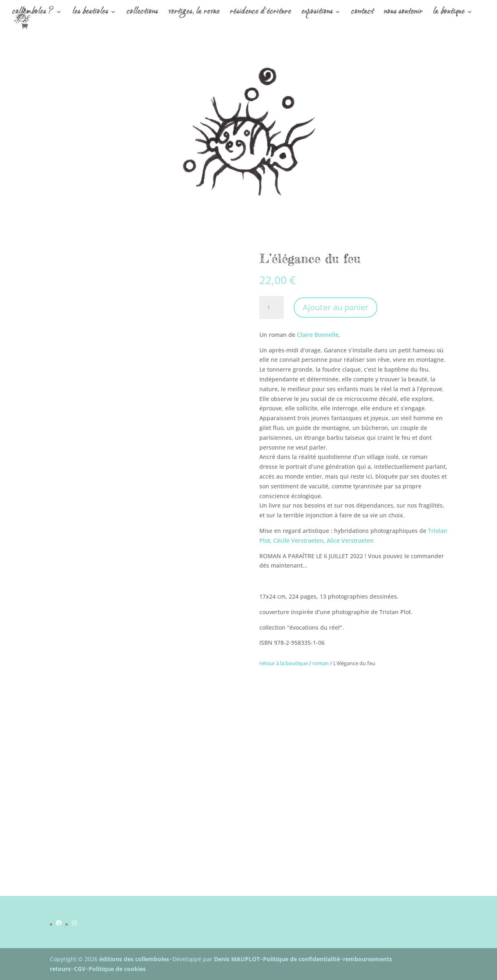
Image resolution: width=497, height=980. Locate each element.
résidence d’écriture (261, 13)
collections (142, 13)
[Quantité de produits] (272, 307)
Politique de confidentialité (301, 959)
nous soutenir (403, 13)
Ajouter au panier (335, 307)
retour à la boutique (284, 663)
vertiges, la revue (194, 13)
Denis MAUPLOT (237, 959)
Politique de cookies (117, 969)
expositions (317, 13)
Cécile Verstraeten (298, 540)
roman (321, 663)
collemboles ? (33, 13)
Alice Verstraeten (350, 540)
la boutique (449, 13)
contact (362, 13)
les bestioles (90, 13)
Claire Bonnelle (318, 335)
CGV (80, 969)
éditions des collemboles (134, 959)
